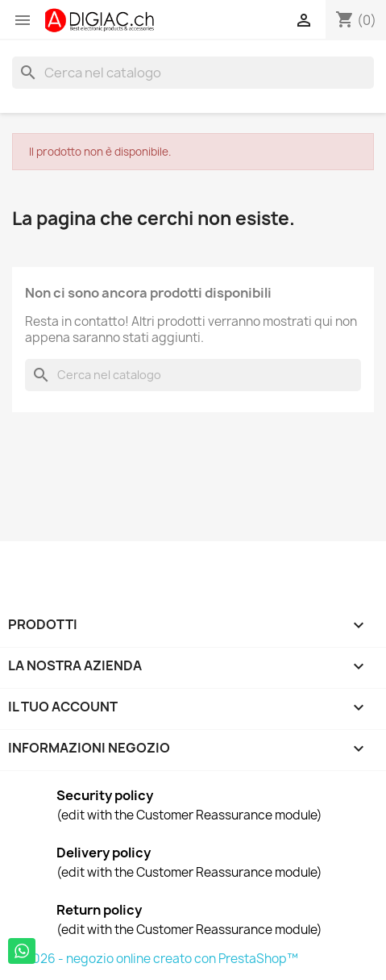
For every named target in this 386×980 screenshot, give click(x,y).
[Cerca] (193, 73)
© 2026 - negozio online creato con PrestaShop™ (155, 959)
